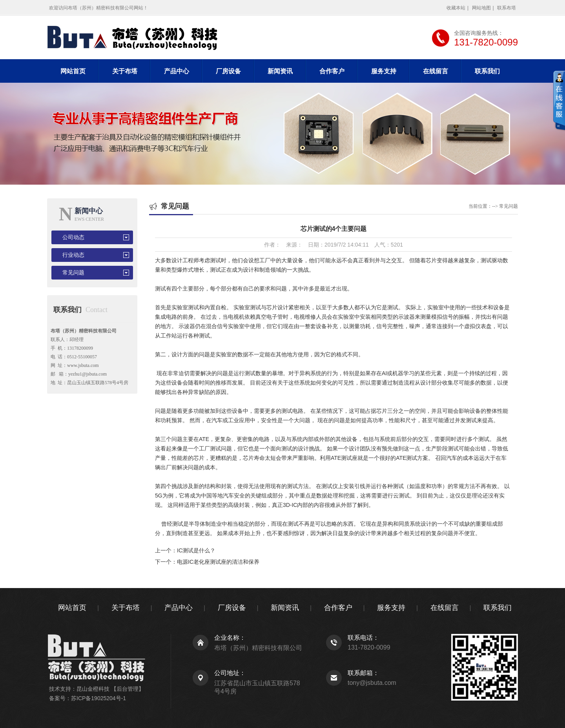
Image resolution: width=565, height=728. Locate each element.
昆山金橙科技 (93, 689)
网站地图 (481, 8)
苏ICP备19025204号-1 (98, 698)
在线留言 (436, 71)
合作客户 (332, 71)
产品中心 (177, 71)
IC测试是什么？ (196, 550)
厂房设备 (228, 71)
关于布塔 (125, 71)
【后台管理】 (128, 689)
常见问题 (73, 273)
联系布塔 (507, 8)
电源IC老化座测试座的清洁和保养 (218, 562)
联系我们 (487, 71)
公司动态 (73, 237)
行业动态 (73, 255)
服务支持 (384, 71)
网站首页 (73, 71)
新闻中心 (89, 211)
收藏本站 (456, 8)
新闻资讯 (280, 71)
